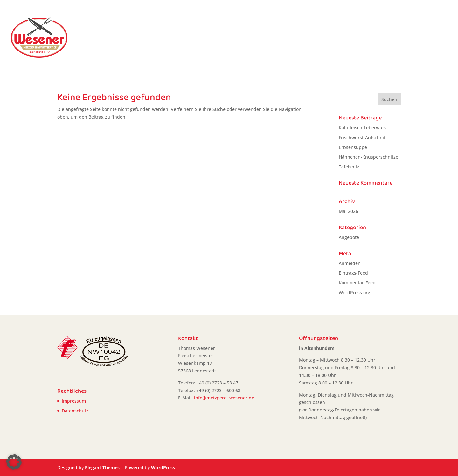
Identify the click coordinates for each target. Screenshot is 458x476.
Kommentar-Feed (357, 283)
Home (244, 38)
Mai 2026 (348, 211)
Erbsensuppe (353, 147)
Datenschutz (75, 411)
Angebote (271, 38)
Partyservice (399, 38)
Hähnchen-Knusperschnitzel (369, 157)
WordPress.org (354, 292)
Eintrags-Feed (353, 273)
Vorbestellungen (349, 38)
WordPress (163, 468)
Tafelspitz (349, 167)
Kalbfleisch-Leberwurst (363, 128)
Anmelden (350, 263)
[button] (14, 462)
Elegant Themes (102, 468)
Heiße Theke (306, 38)
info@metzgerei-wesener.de (224, 398)
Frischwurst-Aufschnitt (363, 137)
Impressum (74, 401)
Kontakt (432, 38)
